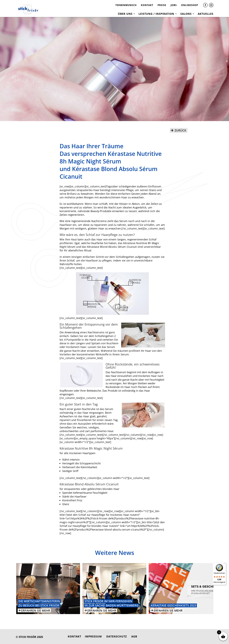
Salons (186, 14)
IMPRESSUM (93, 636)
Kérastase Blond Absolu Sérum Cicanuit (112, 247)
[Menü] (224, 564)
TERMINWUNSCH (126, 5)
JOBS (174, 5)
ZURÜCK (180, 130)
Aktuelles (206, 14)
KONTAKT (147, 5)
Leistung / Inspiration (156, 14)
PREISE (162, 5)
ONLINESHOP (190, 5)
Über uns (125, 14)
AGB (134, 636)
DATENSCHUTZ (117, 636)
